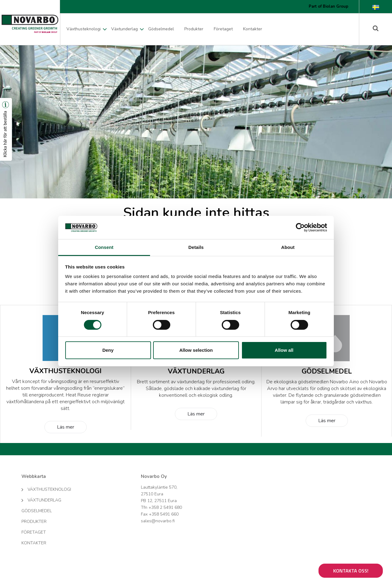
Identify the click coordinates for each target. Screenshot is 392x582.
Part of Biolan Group (328, 6)
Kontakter (253, 29)
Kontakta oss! (351, 571)
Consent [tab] (104, 247)
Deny (108, 350)
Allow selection (196, 350)
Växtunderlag (124, 29)
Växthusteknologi (84, 29)
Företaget (223, 29)
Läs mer (66, 427)
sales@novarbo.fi (158, 521)
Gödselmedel (161, 29)
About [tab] (288, 247)
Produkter (194, 29)
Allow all (284, 350)
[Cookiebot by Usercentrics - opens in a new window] (300, 227)
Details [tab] (196, 247)
